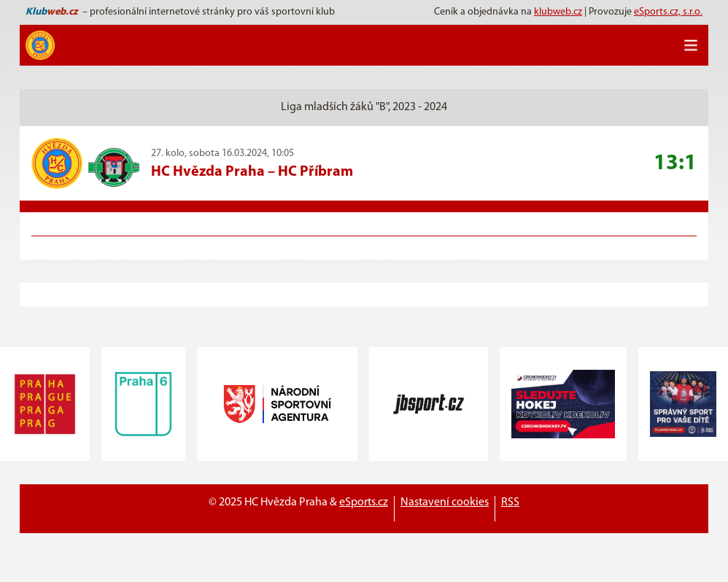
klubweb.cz (558, 12)
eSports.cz (364, 503)
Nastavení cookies (445, 503)
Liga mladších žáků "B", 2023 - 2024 (364, 107)
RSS (510, 503)
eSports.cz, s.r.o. (668, 12)
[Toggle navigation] (691, 45)
